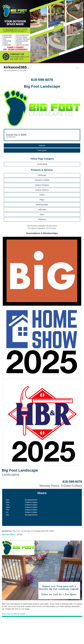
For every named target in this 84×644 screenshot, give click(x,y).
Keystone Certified (42, 180)
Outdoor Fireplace (42, 185)
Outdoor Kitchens (42, 190)
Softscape (42, 209)
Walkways (42, 219)
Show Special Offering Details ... (15, 614)
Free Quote (42, 150)
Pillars (42, 200)
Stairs (42, 214)
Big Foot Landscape (22, 531)
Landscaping (42, 164)
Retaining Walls (42, 205)
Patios (42, 195)
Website (42, 146)
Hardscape (42, 175)
